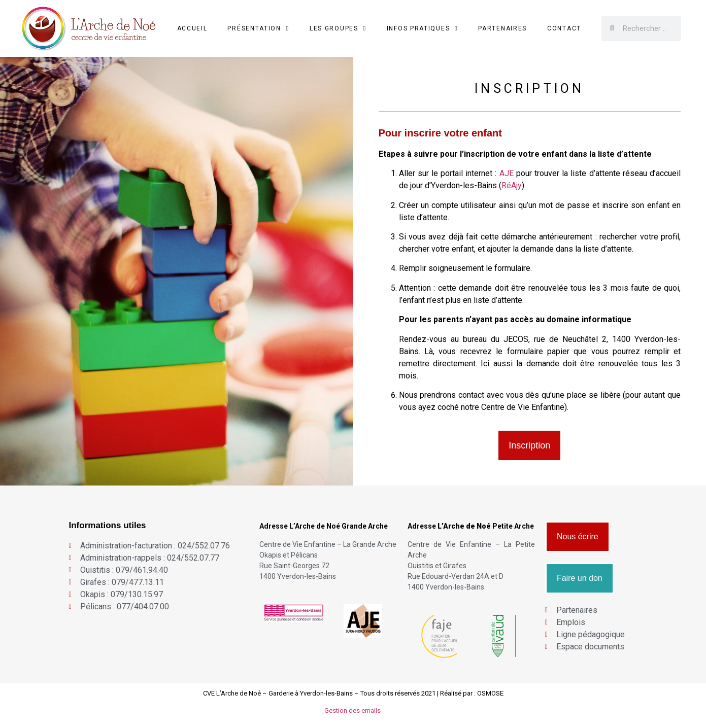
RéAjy (512, 185)
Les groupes (338, 28)
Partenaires (502, 28)
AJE (507, 173)
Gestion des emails (353, 710)
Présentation (258, 28)
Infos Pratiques (423, 28)
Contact (564, 28)
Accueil (192, 28)
